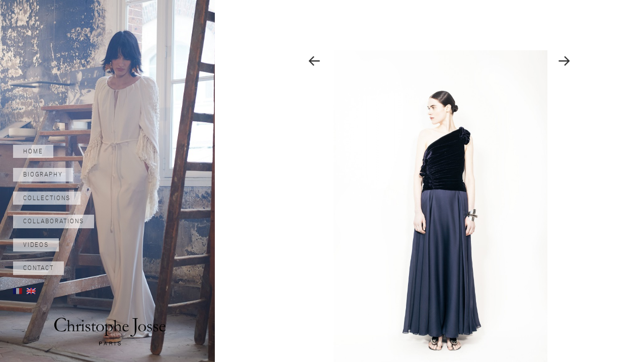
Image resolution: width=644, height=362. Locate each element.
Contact (38, 268)
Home (33, 151)
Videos (36, 245)
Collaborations (54, 221)
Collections (47, 198)
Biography (43, 174)
